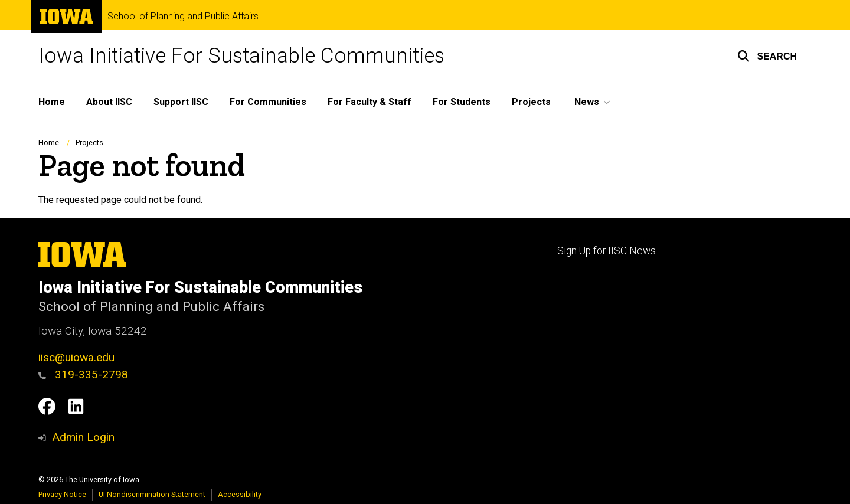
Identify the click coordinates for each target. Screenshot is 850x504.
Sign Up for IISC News (607, 251)
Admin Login (83, 437)
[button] (767, 56)
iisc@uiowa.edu (76, 357)
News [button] (587, 102)
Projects (531, 102)
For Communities (268, 102)
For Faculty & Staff (370, 102)
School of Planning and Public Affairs (183, 17)
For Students (462, 102)
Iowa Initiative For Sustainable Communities (241, 56)
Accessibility (240, 494)
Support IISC (181, 102)
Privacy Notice (62, 494)
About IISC (109, 102)
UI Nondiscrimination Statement (152, 494)
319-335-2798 (83, 374)
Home (52, 102)
